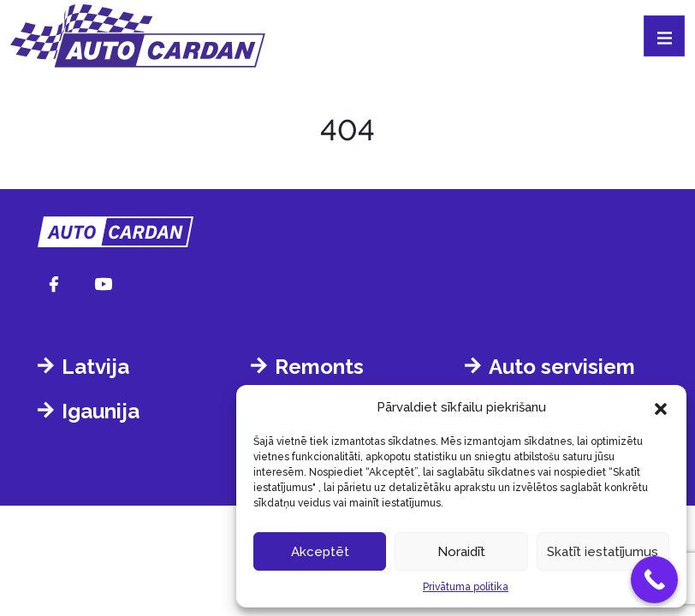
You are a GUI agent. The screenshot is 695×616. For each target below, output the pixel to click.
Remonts (319, 367)
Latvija (95, 367)
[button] (661, 407)
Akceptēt (320, 552)
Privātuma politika (466, 587)
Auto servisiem (562, 367)
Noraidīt (461, 552)
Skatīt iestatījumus (603, 552)
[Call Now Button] (654, 580)
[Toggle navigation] (664, 36)
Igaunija (101, 411)
